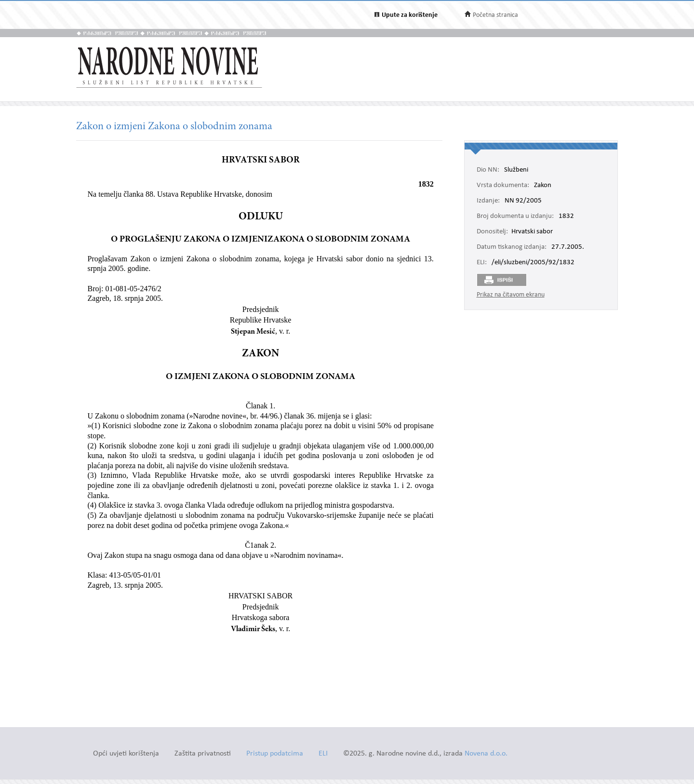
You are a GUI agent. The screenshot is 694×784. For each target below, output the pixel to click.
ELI (323, 754)
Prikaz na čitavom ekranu (511, 295)
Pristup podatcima (275, 754)
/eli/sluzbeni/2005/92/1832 (533, 263)
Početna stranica (495, 15)
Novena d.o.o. (486, 754)
